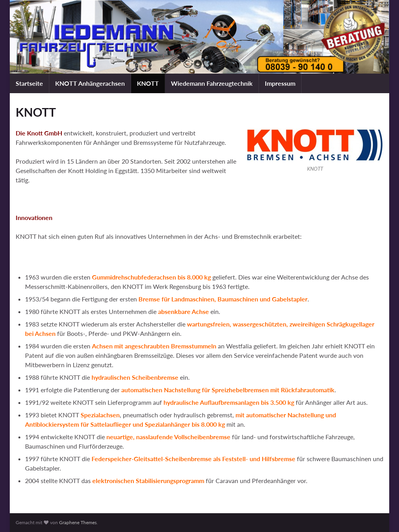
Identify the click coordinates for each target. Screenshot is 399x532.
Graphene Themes (78, 522)
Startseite (29, 83)
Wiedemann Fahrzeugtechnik (212, 83)
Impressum (280, 83)
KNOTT (148, 83)
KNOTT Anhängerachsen (90, 83)
